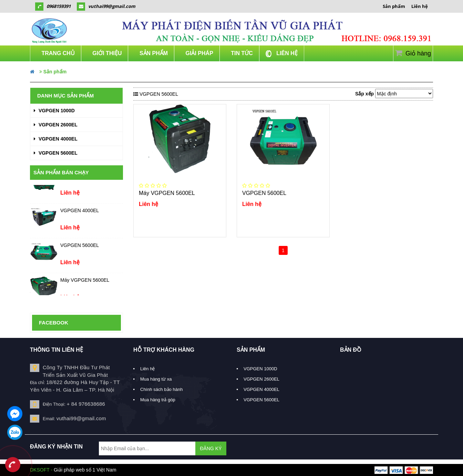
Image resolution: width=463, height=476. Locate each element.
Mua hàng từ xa (156, 379)
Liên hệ (420, 6)
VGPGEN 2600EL (56, 125)
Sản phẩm (394, 6)
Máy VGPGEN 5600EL (85, 282)
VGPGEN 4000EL (56, 139)
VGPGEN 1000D (54, 111)
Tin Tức (241, 53)
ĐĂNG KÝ (211, 448)
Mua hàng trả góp (158, 400)
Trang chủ (57, 53)
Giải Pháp (199, 53)
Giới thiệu (106, 53)
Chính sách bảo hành (161, 389)
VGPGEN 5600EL (56, 153)
